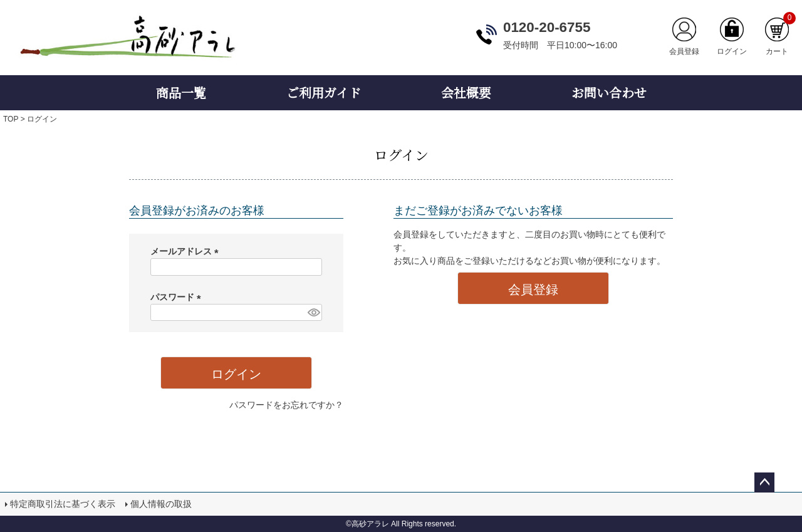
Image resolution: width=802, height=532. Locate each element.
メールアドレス (187, 251)
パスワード (178, 297)
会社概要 (466, 92)
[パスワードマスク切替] (313, 313)
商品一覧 (181, 92)
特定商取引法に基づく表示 (63, 504)
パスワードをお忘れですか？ (286, 405)
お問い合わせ (609, 92)
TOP (11, 119)
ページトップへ (764, 482)
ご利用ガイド (324, 92)
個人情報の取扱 (161, 504)
